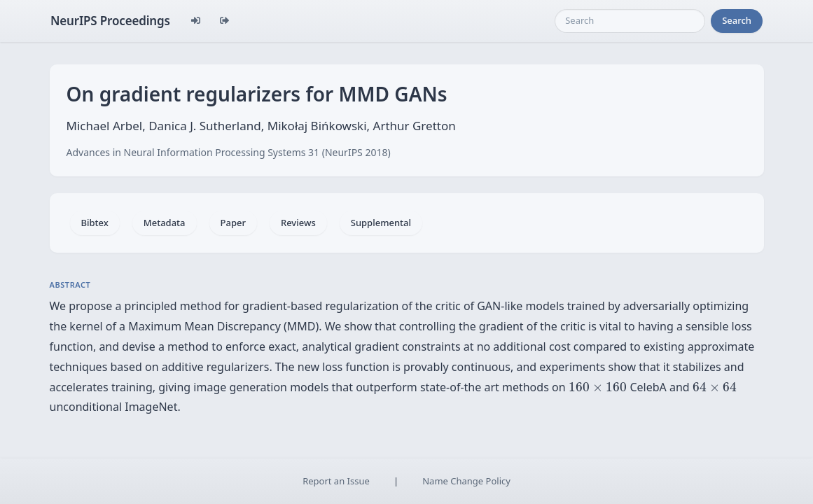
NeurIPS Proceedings (110, 21)
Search (737, 20)
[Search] (630, 21)
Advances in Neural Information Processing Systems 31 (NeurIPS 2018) (229, 152)
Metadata (165, 223)
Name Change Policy (466, 481)
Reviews (298, 223)
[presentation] (598, 387)
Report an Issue (336, 481)
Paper (233, 223)
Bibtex (95, 223)
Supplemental (381, 223)
